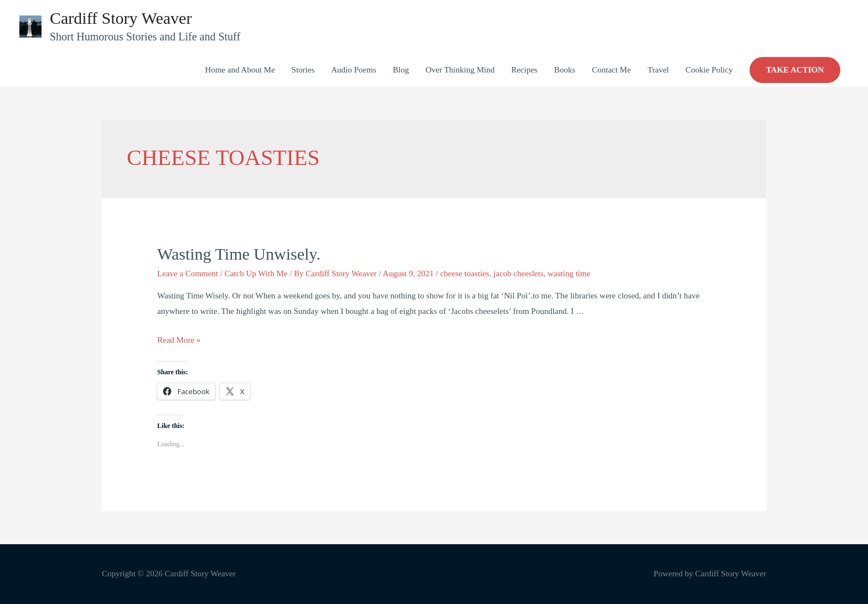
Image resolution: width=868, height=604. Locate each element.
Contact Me (611, 70)
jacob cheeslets (518, 273)
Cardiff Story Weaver (121, 18)
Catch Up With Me (256, 273)
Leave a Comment (188, 273)
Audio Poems (353, 70)
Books (565, 70)
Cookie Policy (709, 70)
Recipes (524, 70)
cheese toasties (465, 273)
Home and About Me (240, 70)
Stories (303, 70)
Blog (401, 70)
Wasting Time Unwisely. (239, 254)
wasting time (569, 273)
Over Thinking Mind (460, 70)
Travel (658, 70)
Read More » (179, 340)
